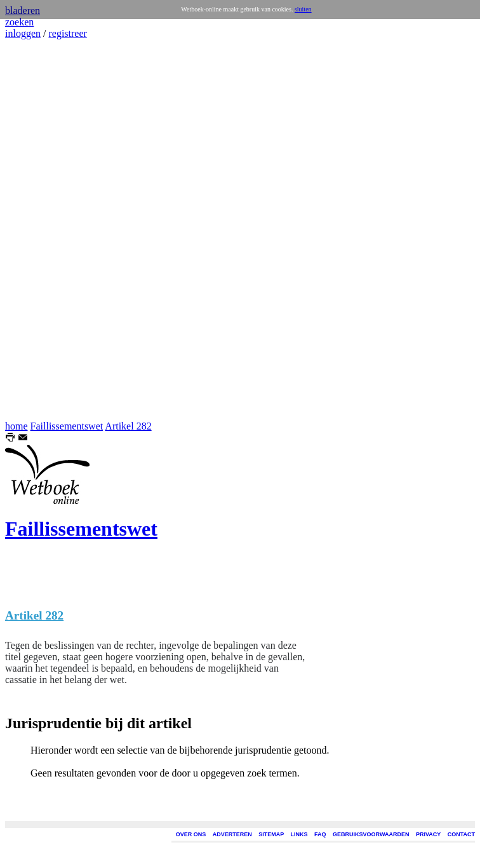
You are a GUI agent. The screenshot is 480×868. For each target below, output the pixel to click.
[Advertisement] (43, 230)
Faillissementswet (67, 426)
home (17, 426)
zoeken (19, 22)
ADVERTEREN (232, 834)
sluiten (303, 9)
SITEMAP (271, 834)
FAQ (320, 834)
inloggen (23, 33)
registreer (67, 33)
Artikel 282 (128, 426)
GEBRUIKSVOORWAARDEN (371, 834)
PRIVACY (428, 834)
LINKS (299, 834)
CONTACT (461, 834)
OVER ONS (191, 834)
